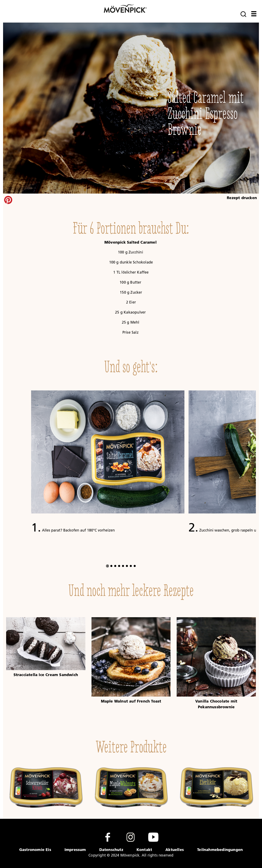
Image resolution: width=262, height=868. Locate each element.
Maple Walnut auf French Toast (131, 701)
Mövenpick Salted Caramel (130, 242)
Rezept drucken (242, 198)
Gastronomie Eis (35, 850)
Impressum (75, 850)
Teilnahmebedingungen (220, 850)
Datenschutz (111, 850)
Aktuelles (175, 850)
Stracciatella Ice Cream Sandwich (46, 675)
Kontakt (144, 850)
